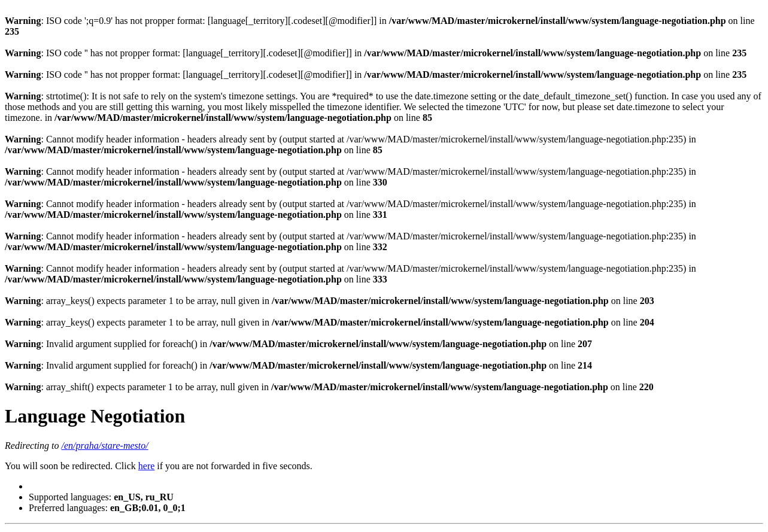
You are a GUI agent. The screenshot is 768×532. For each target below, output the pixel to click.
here (147, 466)
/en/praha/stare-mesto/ (105, 446)
